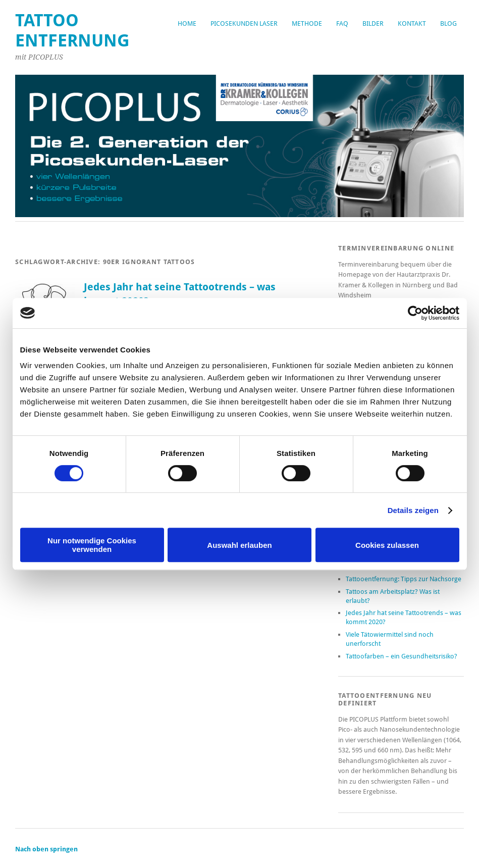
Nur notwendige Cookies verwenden (92, 545)
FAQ (342, 23)
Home (187, 23)
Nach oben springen (46, 849)
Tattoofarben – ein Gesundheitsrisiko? (402, 656)
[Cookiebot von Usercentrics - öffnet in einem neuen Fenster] (415, 313)
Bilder (373, 23)
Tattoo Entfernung (72, 31)
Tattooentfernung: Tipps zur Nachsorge (404, 579)
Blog (448, 23)
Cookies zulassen (387, 545)
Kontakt (412, 23)
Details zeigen (413, 510)
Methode (307, 23)
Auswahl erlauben (239, 545)
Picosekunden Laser (244, 23)
